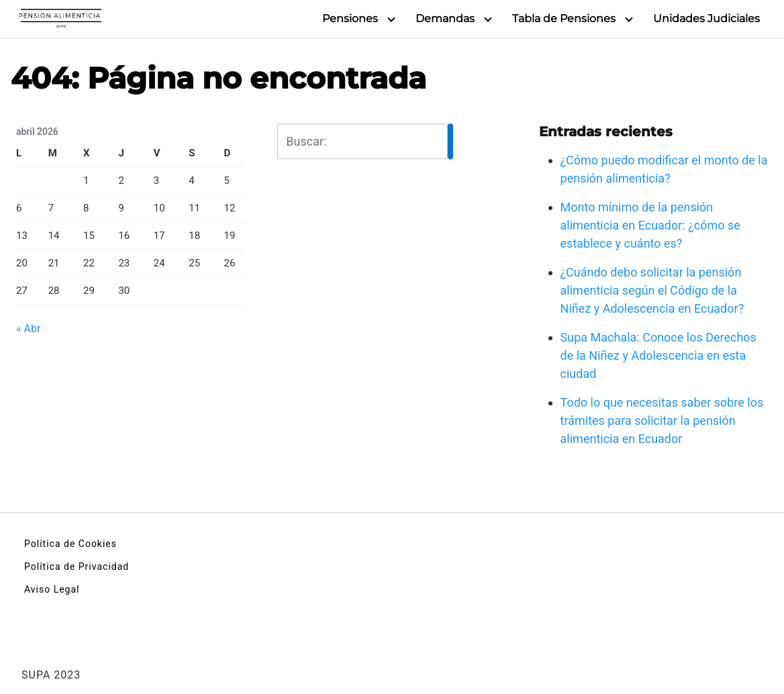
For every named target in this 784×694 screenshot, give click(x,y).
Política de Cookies (70, 544)
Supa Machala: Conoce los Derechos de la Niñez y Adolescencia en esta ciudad (658, 355)
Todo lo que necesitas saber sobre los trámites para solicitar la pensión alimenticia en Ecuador (662, 420)
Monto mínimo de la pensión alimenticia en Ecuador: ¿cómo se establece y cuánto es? (650, 225)
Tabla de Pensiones (564, 18)
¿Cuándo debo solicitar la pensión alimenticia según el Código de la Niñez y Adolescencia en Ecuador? (652, 290)
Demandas (445, 18)
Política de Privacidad (77, 566)
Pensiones (350, 18)
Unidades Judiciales (706, 18)
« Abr (28, 329)
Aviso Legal (52, 589)
